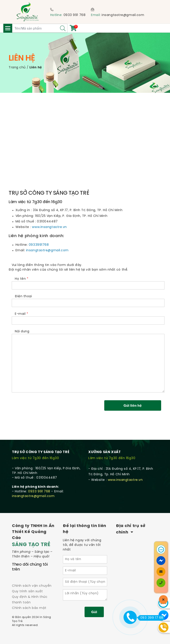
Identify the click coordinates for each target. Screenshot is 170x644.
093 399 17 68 (151, 618)
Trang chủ (17, 68)
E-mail (88, 317)
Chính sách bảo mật (29, 608)
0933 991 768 (75, 15)
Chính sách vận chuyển (32, 586)
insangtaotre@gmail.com (123, 15)
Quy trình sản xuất (27, 591)
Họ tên (88, 282)
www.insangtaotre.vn (49, 227)
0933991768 (39, 245)
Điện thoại (88, 300)
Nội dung (88, 361)
